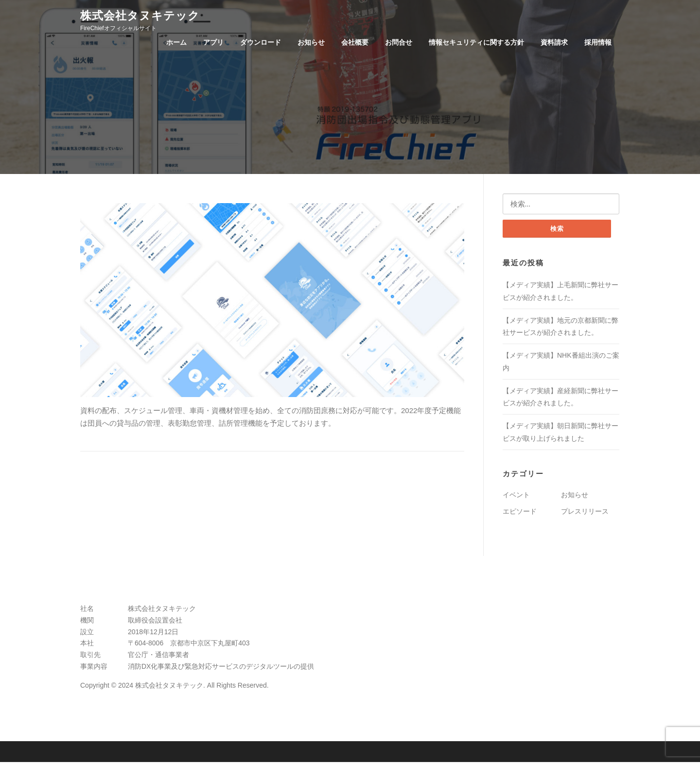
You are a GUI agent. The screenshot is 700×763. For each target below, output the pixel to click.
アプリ (213, 42)
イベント (516, 496)
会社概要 (355, 42)
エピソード (520, 512)
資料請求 (554, 42)
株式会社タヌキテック (140, 15)
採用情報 (598, 42)
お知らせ (311, 42)
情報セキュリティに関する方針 (476, 42)
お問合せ (399, 42)
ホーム (176, 42)
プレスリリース (585, 512)
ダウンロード (261, 42)
